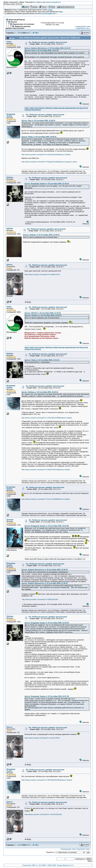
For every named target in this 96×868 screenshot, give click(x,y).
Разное (14, 22)
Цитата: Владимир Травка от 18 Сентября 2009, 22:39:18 (47, 184)
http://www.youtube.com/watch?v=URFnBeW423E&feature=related (47, 780)
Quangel (10, 520)
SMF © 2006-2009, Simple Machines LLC (58, 865)
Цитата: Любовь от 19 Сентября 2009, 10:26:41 (41, 235)
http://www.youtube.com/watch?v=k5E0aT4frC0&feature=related (46, 470)
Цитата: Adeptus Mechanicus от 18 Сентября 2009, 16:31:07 (48, 48)
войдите (39, 2)
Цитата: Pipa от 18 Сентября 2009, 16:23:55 (42, 50)
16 (27, 33)
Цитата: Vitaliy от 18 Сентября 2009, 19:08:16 (39, 137)
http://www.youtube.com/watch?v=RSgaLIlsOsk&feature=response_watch (49, 162)
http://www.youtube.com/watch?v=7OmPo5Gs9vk (43, 814)
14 (21, 33)
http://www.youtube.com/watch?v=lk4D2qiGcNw (40, 599)
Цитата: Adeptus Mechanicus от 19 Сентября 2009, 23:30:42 (45, 570)
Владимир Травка (11, 115)
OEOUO (10, 228)
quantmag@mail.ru (49, 13)
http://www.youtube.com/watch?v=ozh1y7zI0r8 (42, 738)
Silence (10, 265)
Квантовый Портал (17, 20)
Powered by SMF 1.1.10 (32, 865)
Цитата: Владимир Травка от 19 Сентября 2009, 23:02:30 (47, 526)
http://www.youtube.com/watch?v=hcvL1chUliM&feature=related (46, 499)
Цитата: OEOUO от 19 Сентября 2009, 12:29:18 (43, 313)
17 (29, 33)
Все (37, 33)
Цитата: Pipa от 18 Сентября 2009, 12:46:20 (38, 121)
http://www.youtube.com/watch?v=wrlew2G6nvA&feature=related (46, 155)
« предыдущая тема (82, 26)
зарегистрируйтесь (53, 2)
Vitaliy (9, 42)
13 (19, 33)
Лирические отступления (23, 24)
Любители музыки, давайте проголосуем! (18, 27)
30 (34, 33)
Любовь (10, 177)
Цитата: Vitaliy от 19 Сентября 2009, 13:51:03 (42, 360)
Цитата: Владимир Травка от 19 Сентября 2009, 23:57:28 (47, 696)
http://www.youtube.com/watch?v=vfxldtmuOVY (42, 274)
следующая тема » (83, 28)
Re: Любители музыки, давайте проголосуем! (48, 42)
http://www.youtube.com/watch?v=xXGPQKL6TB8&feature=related (47, 418)
